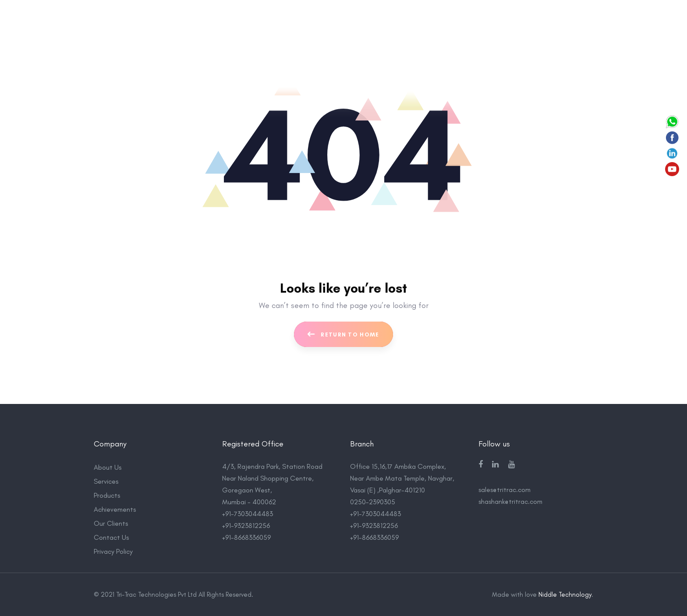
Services (106, 481)
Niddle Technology (565, 595)
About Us (108, 467)
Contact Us (111, 537)
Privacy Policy (113, 551)
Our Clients (111, 523)
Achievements (115, 509)
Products (107, 495)
